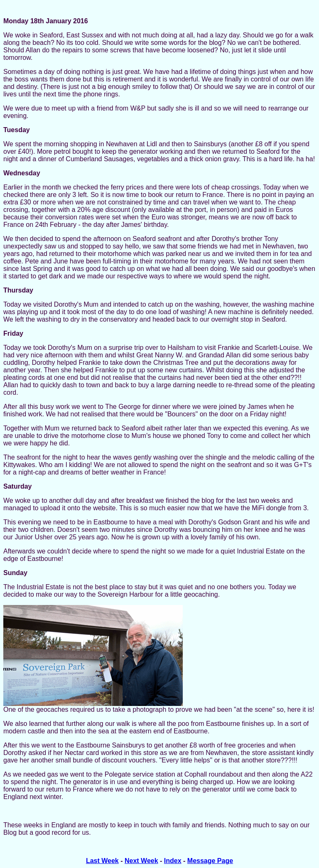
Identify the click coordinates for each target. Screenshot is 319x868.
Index (173, 861)
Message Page (210, 861)
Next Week (141, 861)
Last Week (102, 861)
